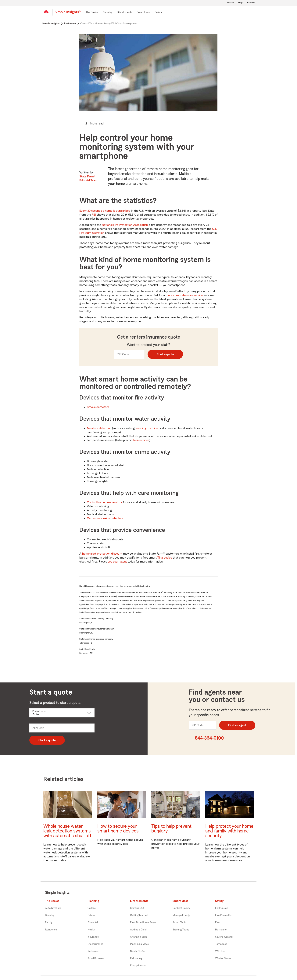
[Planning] (107, 12)
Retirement (94, 951)
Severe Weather (224, 937)
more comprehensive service (184, 295)
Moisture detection (99, 428)
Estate (91, 915)
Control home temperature (105, 502)
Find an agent (237, 725)
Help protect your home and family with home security (229, 831)
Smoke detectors (98, 407)
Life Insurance (95, 944)
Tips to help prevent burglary (171, 829)
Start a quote (165, 354)
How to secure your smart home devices (118, 829)
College (92, 908)
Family (49, 922)
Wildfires (220, 951)
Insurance (93, 937)
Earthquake (222, 908)
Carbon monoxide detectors (105, 518)
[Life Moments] (125, 12)
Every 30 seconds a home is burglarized (105, 211)
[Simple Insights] (68, 14)
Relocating (136, 958)
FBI (94, 215)
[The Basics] (92, 12)
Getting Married (139, 915)
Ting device (165, 558)
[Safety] (158, 12)
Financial (93, 922)
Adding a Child (138, 930)
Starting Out (137, 908)
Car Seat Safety (181, 908)
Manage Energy (181, 915)
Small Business (96, 958)
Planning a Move (139, 944)
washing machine (147, 428)
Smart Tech (179, 922)
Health (91, 930)
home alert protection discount (102, 554)
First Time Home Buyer (143, 922)
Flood (218, 922)
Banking (50, 915)
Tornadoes (221, 944)
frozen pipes (141, 440)
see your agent (117, 562)
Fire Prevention (224, 915)
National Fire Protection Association (125, 225)
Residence (51, 930)
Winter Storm (223, 958)
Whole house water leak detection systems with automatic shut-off (67, 831)
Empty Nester (138, 966)
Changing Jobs (139, 937)
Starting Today (181, 930)
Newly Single (137, 951)
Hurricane (221, 930)
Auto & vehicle (53, 908)
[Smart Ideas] (143, 12)
